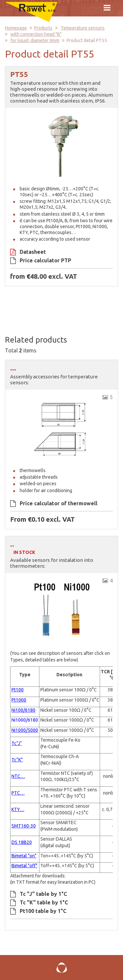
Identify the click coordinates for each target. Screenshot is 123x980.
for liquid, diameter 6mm (35, 40)
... (13, 368)
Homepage (16, 28)
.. (12, 544)
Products (43, 28)
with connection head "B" (36, 34)
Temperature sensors (83, 28)
